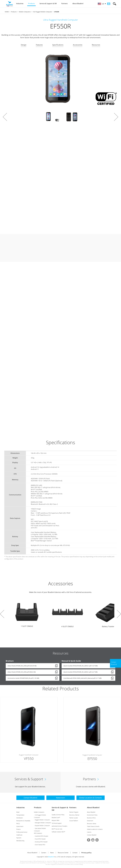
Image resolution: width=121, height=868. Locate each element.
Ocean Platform (74, 821)
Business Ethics (91, 818)
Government (20, 826)
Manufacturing (20, 841)
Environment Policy (92, 815)
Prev (5, 117)
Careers (89, 832)
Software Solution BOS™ (58, 832)
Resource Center (63, 853)
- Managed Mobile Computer (43, 823)
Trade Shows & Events (93, 826)
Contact (75, 853)
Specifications (58, 45)
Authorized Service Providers (60, 826)
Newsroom (90, 821)
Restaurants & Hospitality (23, 821)
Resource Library (92, 824)
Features (39, 45)
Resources (96, 45)
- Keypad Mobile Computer (42, 826)
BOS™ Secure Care (57, 829)
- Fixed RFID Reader (40, 839)
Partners (73, 807)
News (52, 853)
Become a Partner (74, 815)
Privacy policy (86, 853)
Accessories (78, 45)
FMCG (18, 824)
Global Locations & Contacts (95, 829)
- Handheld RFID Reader (41, 836)
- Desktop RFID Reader (41, 842)
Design (24, 45)
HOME (7, 12)
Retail (18, 812)
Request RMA (55, 820)
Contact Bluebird (92, 835)
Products (14, 12)
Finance (19, 829)
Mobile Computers (25, 12)
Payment (19, 838)
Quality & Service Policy (58, 815)
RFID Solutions (38, 833)
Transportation (20, 815)
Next (116, 117)
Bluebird (51, 857)
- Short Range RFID (40, 845)
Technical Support (57, 823)
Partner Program (74, 812)
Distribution (20, 818)
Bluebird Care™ (56, 818)
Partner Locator (74, 818)
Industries (21, 807)
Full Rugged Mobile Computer (43, 12)
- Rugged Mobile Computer (42, 820)
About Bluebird (93, 807)
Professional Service (22, 832)
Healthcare (19, 835)
